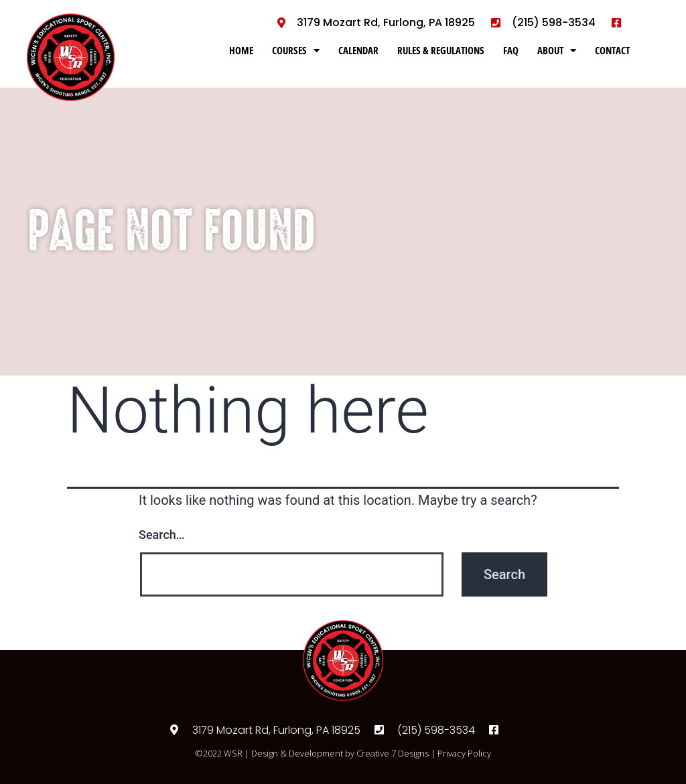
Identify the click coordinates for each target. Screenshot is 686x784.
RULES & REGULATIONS (441, 50)
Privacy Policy (464, 753)
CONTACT (612, 50)
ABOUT (557, 51)
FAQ (511, 50)
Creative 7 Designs (393, 753)
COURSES (296, 51)
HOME (241, 50)
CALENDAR (358, 50)
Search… (162, 535)
